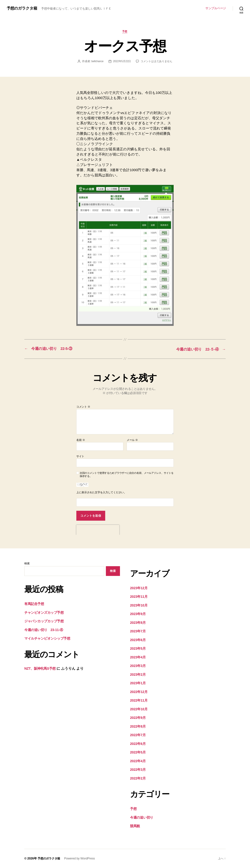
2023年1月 (138, 683)
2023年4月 (138, 657)
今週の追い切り (142, 817)
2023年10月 (139, 605)
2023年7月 (138, 631)
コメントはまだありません (157, 62)
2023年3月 (138, 666)
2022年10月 (139, 709)
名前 (81, 440)
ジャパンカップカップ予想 (46, 621)
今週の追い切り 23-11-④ (45, 630)
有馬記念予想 (35, 604)
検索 (27, 563)
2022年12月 (139, 692)
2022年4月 (138, 761)
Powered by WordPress (81, 858)
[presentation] (98, 530)
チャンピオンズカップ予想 (46, 612)
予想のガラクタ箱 (23, 8)
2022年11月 (139, 700)
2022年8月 (138, 726)
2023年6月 (138, 640)
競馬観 (135, 826)
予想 (125, 32)
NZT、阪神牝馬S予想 (41, 668)
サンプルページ (216, 8)
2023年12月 (139, 588)
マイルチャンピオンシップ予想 (49, 638)
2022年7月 (138, 735)
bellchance (97, 62)
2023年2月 (138, 674)
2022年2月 (138, 778)
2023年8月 (138, 623)
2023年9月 (138, 614)
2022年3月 (138, 770)
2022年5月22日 (122, 62)
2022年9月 (138, 718)
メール (132, 440)
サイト (80, 456)
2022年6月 (138, 744)
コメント (83, 407)
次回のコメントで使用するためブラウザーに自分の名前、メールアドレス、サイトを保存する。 (127, 475)
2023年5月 (138, 649)
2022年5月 (138, 752)
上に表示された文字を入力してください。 (101, 493)
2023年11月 (139, 597)
